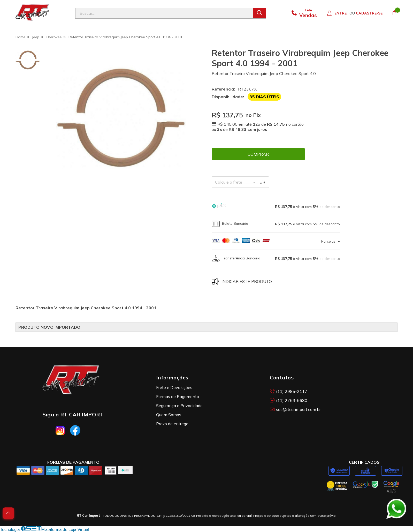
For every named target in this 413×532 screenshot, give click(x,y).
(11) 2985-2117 (289, 391)
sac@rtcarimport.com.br (295, 409)
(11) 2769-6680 (289, 400)
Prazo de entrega (172, 424)
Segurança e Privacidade (179, 406)
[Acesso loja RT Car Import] (355, 13)
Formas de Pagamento (178, 396)
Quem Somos (169, 415)
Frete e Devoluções (174, 387)
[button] (276, 207)
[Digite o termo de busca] (164, 13)
